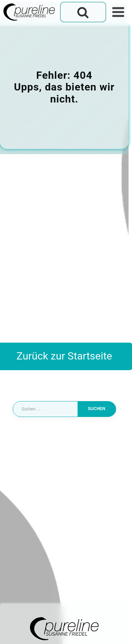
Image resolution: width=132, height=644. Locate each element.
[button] (12, 632)
